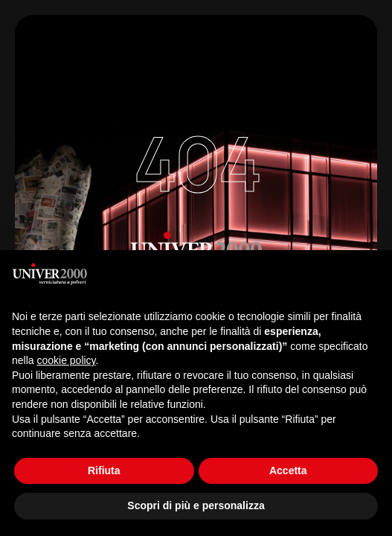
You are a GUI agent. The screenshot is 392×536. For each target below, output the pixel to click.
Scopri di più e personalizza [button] (196, 505)
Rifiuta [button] (104, 470)
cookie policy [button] (66, 360)
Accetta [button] (288, 470)
